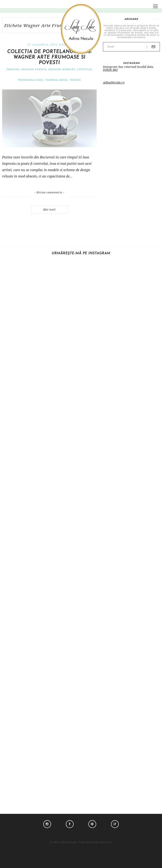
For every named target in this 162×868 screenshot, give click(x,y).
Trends (75, 80)
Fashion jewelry (62, 70)
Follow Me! (110, 70)
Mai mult (49, 210)
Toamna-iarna (56, 80)
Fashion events (34, 70)
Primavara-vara (30, 80)
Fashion (13, 70)
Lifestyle (84, 70)
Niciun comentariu (49, 193)
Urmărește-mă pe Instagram (81, 253)
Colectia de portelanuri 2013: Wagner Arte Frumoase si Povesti (49, 57)
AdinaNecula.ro (114, 82)
